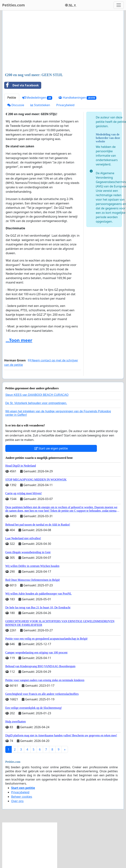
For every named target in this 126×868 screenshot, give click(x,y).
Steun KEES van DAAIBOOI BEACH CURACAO (37, 395)
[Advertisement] (62, 42)
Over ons (17, 801)
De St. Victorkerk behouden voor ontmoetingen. (36, 403)
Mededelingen (37, 98)
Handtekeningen (77, 98)
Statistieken (40, 105)
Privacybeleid (65, 105)
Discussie (16, 105)
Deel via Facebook (22, 85)
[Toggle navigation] (119, 5)
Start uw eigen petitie (51, 448)
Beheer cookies (22, 797)
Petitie (12, 98)
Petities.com (14, 5)
